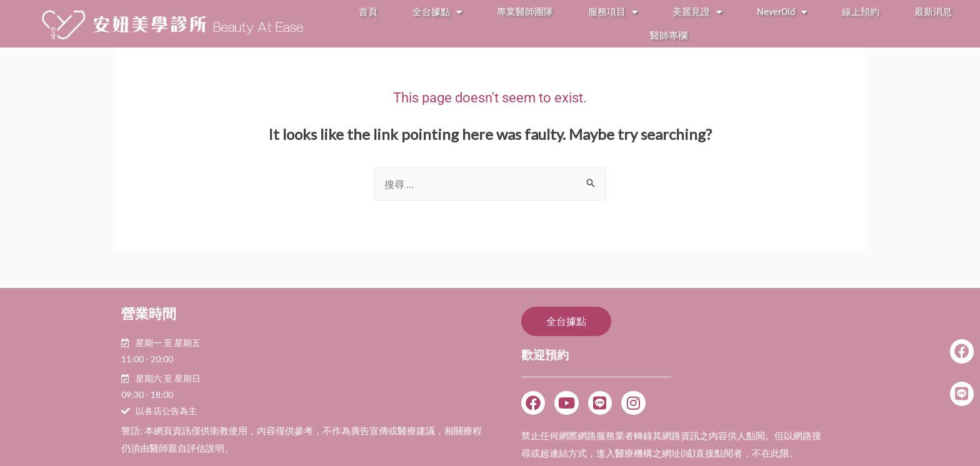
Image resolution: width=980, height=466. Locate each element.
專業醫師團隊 (525, 12)
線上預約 (861, 12)
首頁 (368, 12)
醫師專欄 (669, 36)
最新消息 (933, 12)
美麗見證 (697, 12)
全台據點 (437, 12)
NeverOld (782, 12)
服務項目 (613, 12)
